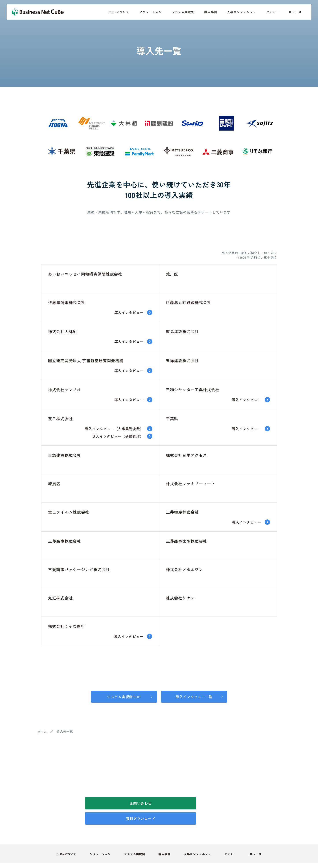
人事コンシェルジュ (242, 12)
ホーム (43, 730)
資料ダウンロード (198, 802)
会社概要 (274, 855)
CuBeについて (119, 12)
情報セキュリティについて (240, 855)
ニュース (295, 12)
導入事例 (211, 12)
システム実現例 (183, 12)
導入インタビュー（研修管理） (118, 436)
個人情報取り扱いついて (195, 855)
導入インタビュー (129, 312)
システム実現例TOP (122, 696)
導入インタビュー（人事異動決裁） (114, 429)
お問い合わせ (120, 802)
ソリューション (151, 12)
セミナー (273, 12)
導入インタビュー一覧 (196, 696)
